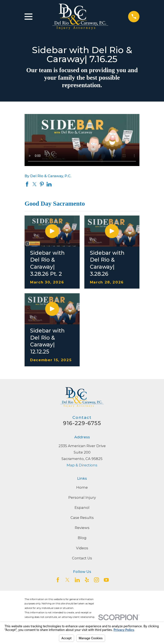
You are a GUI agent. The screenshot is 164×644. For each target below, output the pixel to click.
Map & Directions (82, 465)
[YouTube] (106, 580)
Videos (82, 548)
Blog (82, 538)
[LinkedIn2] (77, 580)
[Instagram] (96, 580)
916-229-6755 (82, 423)
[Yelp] (87, 580)
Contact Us (82, 558)
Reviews (82, 528)
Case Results (82, 518)
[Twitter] (67, 580)
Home (82, 487)
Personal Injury (82, 497)
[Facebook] (58, 580)
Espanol (82, 508)
